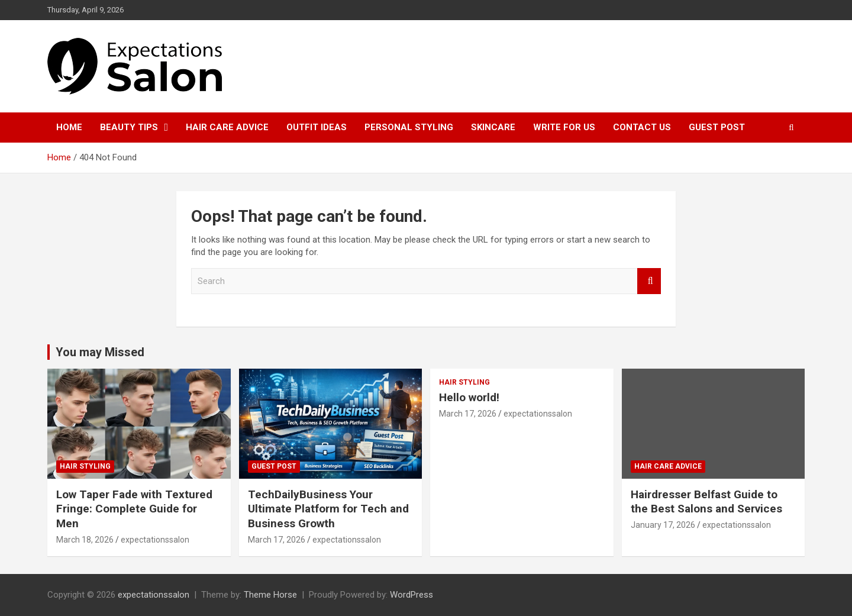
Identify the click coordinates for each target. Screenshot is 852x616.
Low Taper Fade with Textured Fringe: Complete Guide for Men (134, 509)
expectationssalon (155, 540)
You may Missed (100, 352)
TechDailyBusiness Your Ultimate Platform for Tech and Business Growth (328, 509)
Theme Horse (270, 595)
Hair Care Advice (227, 127)
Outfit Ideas (317, 127)
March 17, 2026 (277, 540)
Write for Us (564, 127)
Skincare (493, 127)
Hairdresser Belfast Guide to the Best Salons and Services (706, 502)
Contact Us (642, 127)
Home (69, 127)
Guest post (717, 127)
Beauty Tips (129, 127)
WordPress (412, 595)
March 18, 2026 (85, 540)
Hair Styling (85, 466)
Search (649, 281)
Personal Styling (409, 127)
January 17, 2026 (663, 525)
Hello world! (469, 397)
